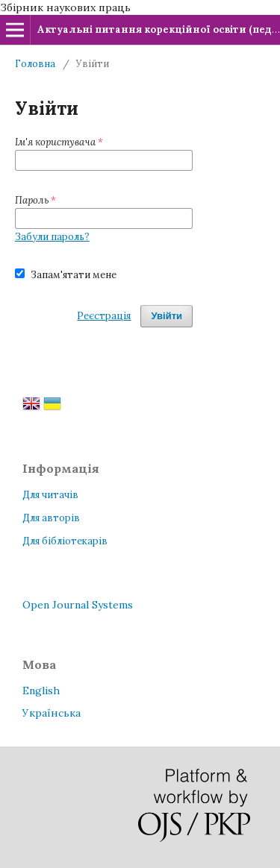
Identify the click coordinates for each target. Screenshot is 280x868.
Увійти (167, 316)
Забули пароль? (52, 237)
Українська (52, 713)
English (41, 691)
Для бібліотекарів (65, 541)
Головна (35, 64)
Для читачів (50, 495)
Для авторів (51, 518)
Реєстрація (104, 316)
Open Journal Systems (78, 605)
